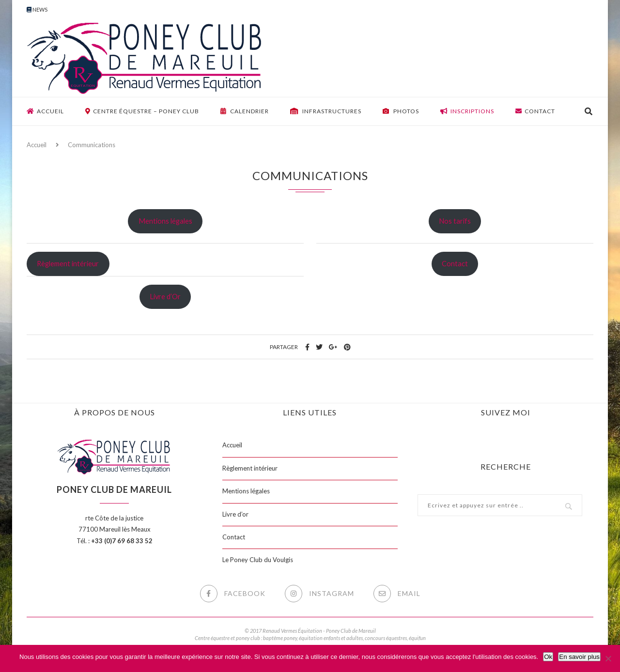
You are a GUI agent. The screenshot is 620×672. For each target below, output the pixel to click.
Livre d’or (235, 514)
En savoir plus (579, 657)
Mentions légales (165, 221)
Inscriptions (467, 111)
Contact (535, 111)
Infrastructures (326, 111)
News (37, 9)
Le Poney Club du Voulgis (258, 560)
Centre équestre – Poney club (142, 111)
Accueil (45, 111)
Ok (548, 657)
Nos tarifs (455, 221)
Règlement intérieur (68, 264)
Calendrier (245, 111)
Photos (401, 111)
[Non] (608, 658)
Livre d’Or (165, 297)
